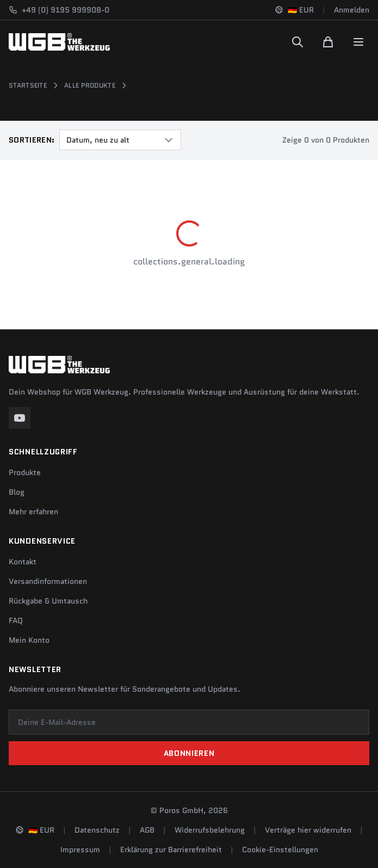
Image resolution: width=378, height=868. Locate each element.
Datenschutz (97, 830)
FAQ (16, 620)
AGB (147, 830)
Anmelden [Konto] (352, 10)
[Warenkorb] (328, 42)
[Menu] (358, 42)
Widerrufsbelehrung (210, 830)
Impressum (80, 849)
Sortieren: (32, 140)
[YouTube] (20, 418)
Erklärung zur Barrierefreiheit (171, 849)
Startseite (28, 85)
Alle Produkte (90, 85)
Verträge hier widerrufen (308, 830)
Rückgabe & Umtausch (48, 601)
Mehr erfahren (33, 512)
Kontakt (23, 562)
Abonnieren (189, 753)
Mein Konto (29, 640)
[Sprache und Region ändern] (294, 10)
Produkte (25, 472)
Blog (17, 492)
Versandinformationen (48, 581)
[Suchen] (298, 42)
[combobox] (120, 140)
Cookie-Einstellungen (280, 849)
